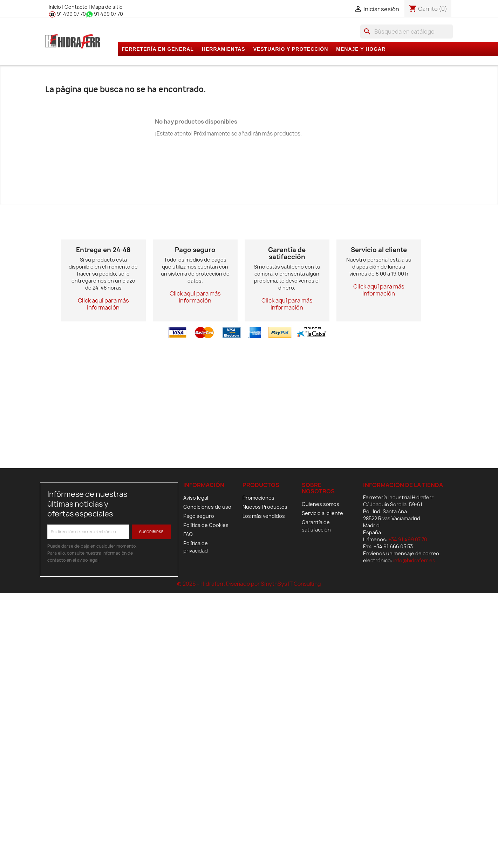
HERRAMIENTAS (224, 49)
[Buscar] (407, 32)
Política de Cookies (206, 525)
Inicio (55, 7)
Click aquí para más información (103, 304)
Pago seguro (199, 516)
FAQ (188, 534)
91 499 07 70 (67, 14)
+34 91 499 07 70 (408, 539)
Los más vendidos (264, 516)
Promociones (258, 498)
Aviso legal (196, 498)
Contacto (77, 7)
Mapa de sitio (107, 7)
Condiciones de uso (207, 507)
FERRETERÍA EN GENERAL (158, 49)
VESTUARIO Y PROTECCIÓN (291, 49)
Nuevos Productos (265, 507)
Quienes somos (320, 504)
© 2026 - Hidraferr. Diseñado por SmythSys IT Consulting (249, 584)
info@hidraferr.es (414, 560)
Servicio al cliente (322, 513)
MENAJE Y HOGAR (361, 49)
